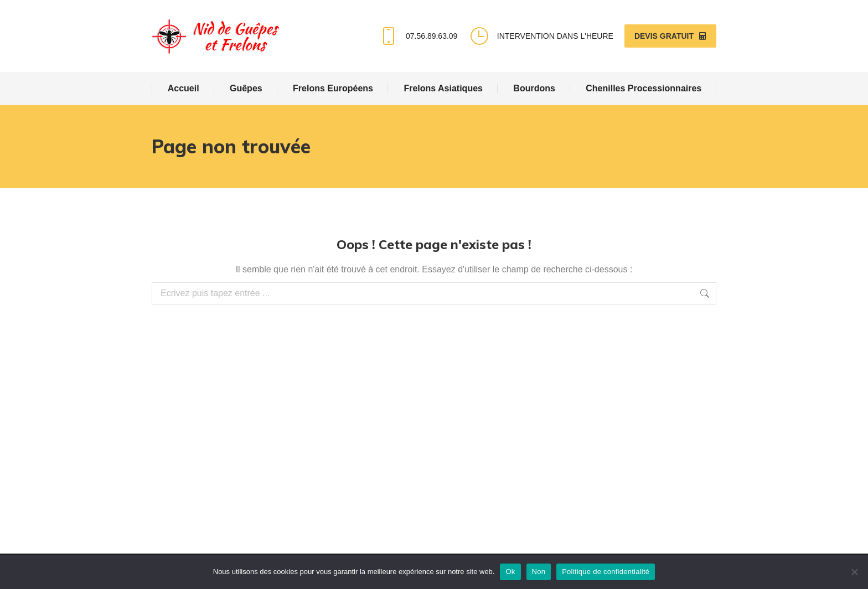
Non (539, 572)
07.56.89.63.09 (418, 36)
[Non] (854, 572)
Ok (510, 572)
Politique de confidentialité (606, 572)
